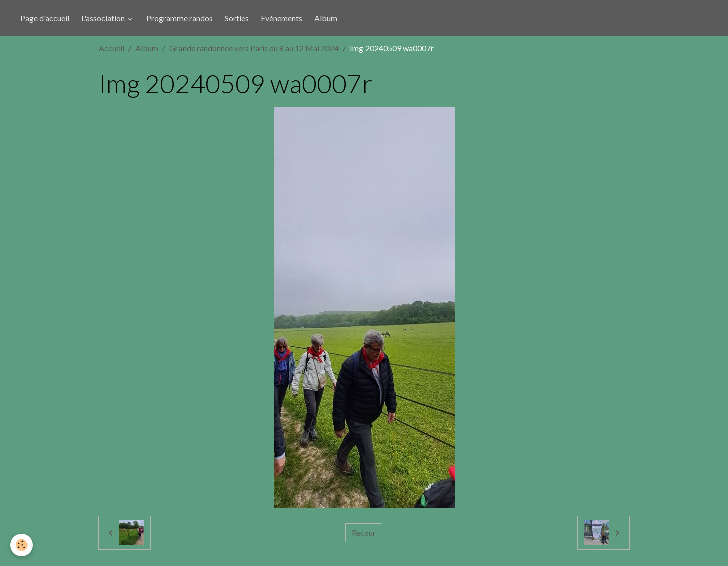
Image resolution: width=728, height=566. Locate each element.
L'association (104, 18)
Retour (364, 533)
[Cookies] (21, 545)
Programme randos (179, 18)
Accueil (112, 48)
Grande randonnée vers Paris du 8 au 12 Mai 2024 (254, 48)
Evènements (282, 18)
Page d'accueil (45, 18)
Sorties (237, 18)
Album (326, 18)
